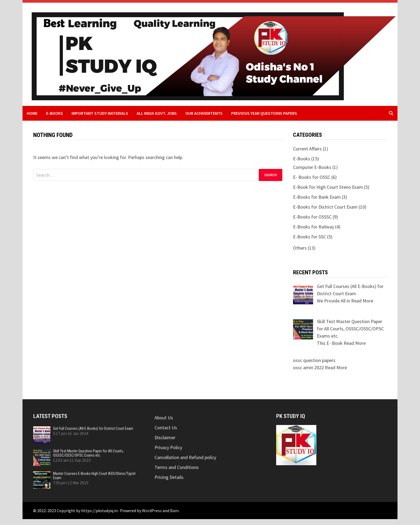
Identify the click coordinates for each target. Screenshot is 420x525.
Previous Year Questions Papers (264, 113)
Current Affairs (307, 149)
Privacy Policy (168, 447)
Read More (362, 301)
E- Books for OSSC (312, 177)
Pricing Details (169, 477)
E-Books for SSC (310, 237)
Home (32, 113)
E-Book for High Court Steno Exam (328, 187)
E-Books (55, 113)
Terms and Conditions (177, 467)
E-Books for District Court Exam (325, 207)
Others (300, 248)
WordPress (152, 511)
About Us (164, 418)
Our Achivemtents (204, 113)
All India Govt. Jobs (157, 113)
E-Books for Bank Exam (317, 197)
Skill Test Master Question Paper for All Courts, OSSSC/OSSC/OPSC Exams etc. (88, 453)
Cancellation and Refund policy (185, 457)
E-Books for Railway (314, 227)
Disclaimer (165, 437)
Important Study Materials (100, 113)
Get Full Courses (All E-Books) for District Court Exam (93, 428)
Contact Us (166, 428)
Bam (174, 511)
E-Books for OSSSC (312, 217)
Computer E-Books (312, 167)
